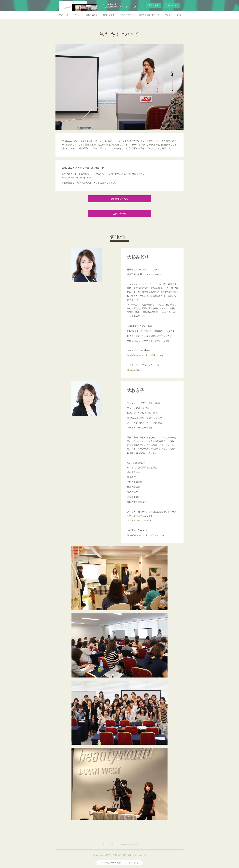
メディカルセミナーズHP (139, 520)
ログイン (172, 5)
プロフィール (63, 15)
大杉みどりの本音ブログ (149, 15)
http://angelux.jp (135, 370)
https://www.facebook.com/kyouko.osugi (146, 535)
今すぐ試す (154, 5)
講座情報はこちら (120, 199)
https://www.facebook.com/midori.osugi (146, 355)
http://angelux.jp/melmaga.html (76, 178)
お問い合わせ (109, 15)
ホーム (77, 15)
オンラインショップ (173, 15)
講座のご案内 (91, 15)
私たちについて (127, 15)
